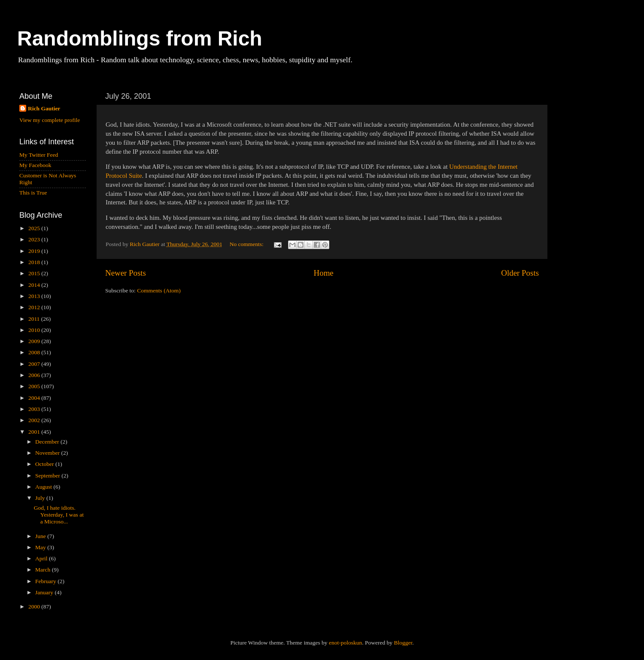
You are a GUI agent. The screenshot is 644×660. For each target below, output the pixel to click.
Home (324, 273)
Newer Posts (126, 273)
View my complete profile (50, 120)
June (41, 536)
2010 (35, 330)
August (44, 487)
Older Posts (520, 273)
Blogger (403, 643)
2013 (35, 296)
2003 (35, 409)
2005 (35, 386)
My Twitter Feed (39, 155)
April (42, 558)
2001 (35, 432)
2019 (35, 251)
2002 (35, 420)
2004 (35, 398)
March (44, 570)
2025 (35, 228)
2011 (35, 319)
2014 (35, 285)
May (41, 547)
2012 (35, 307)
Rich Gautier (44, 108)
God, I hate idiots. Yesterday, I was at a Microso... (59, 515)
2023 (35, 239)
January (45, 592)
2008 (35, 352)
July (41, 498)
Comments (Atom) (159, 290)
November (48, 453)
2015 (35, 273)
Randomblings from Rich (140, 38)
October (45, 464)
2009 (35, 341)
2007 (35, 364)
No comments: (248, 244)
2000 (35, 607)
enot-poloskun (345, 643)
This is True (33, 193)
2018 (35, 262)
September (48, 476)
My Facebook (35, 165)
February (46, 581)
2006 (35, 375)
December (48, 442)
